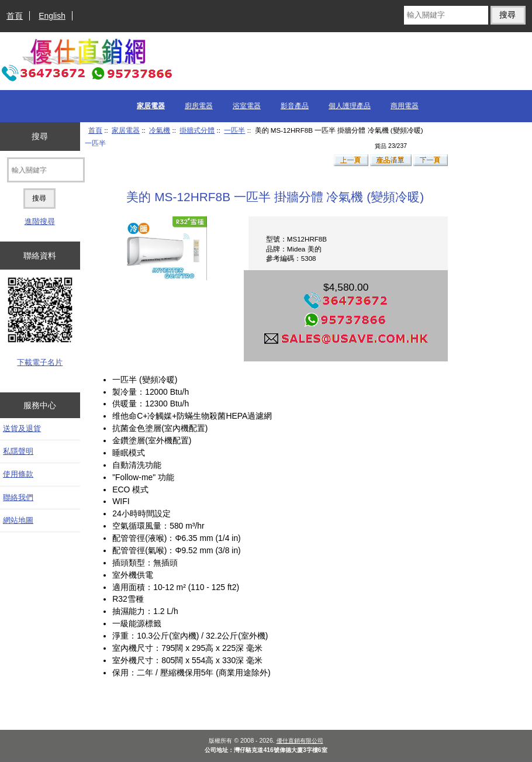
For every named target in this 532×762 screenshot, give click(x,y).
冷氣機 (160, 130)
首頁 (15, 16)
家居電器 (126, 130)
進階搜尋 (40, 221)
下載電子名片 (40, 362)
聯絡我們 (18, 497)
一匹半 (234, 130)
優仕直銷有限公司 (300, 741)
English (52, 16)
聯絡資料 (40, 256)
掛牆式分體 (197, 130)
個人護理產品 (350, 106)
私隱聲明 (18, 451)
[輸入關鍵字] (446, 15)
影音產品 (295, 106)
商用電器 (405, 106)
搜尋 (40, 136)
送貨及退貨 (22, 428)
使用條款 (18, 474)
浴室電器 (247, 106)
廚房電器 (199, 106)
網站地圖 (18, 520)
